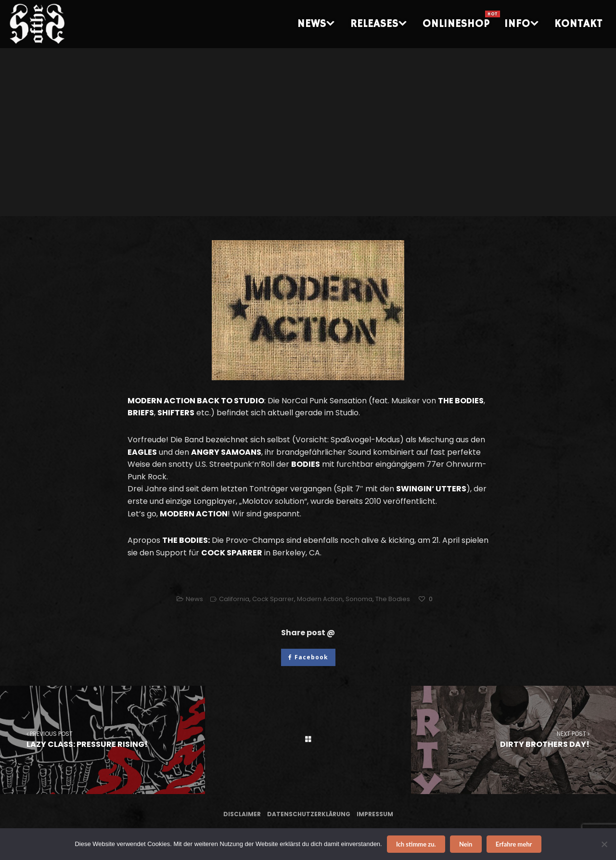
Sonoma (359, 599)
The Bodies (393, 599)
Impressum (375, 814)
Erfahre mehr (514, 844)
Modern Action (320, 599)
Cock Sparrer (273, 599)
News (194, 599)
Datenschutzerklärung (309, 814)
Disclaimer (242, 814)
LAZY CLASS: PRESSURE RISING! (103, 739)
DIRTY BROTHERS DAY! (513, 739)
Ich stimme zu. (416, 844)
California (234, 599)
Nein (466, 844)
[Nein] (604, 844)
